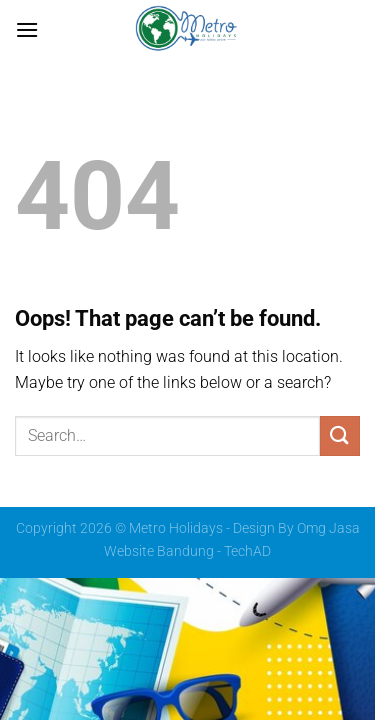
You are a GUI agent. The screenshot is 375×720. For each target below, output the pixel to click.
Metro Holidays (176, 528)
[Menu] (27, 29)
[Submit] (340, 435)
